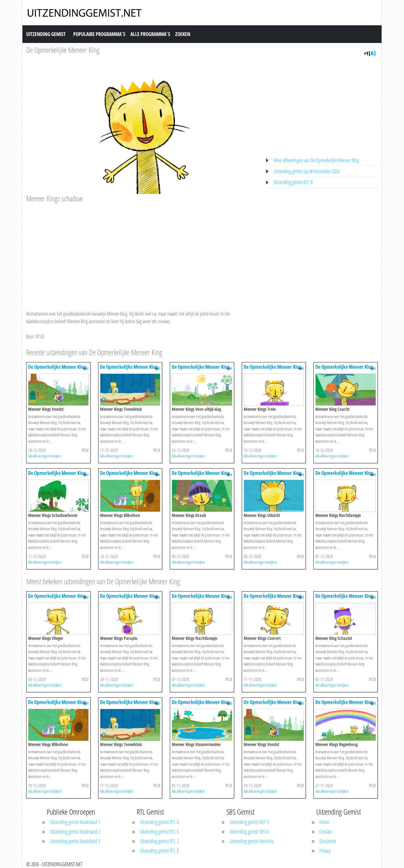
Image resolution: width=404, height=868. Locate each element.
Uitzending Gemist (46, 34)
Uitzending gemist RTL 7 (159, 841)
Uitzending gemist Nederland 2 (75, 832)
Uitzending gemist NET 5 (249, 822)
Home (324, 822)
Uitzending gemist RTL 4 (159, 822)
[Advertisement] (142, 251)
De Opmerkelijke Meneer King (63, 50)
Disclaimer (328, 841)
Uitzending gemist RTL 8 (293, 182)
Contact (326, 832)
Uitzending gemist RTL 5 (159, 832)
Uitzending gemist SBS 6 (249, 832)
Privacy (325, 851)
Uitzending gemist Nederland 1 (75, 822)
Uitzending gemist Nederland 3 (75, 841)
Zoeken (183, 34)
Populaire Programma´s (99, 34)
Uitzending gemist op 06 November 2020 (306, 171)
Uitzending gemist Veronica (251, 841)
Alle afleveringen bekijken (45, 456)
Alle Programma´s (150, 34)
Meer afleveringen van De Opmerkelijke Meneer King (316, 160)
